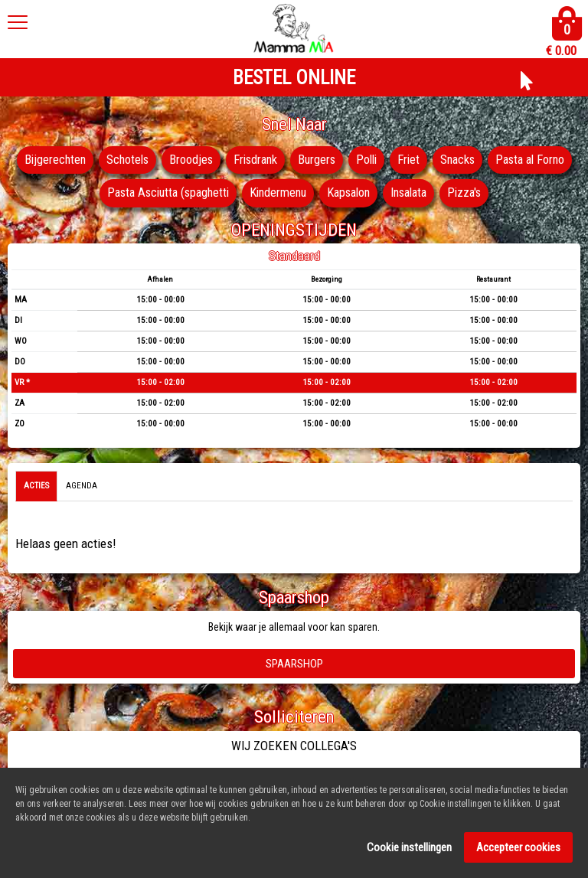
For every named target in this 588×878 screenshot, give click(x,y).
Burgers (363, 160)
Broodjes (233, 160)
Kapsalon (398, 194)
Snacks (508, 160)
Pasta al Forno (85, 194)
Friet (458, 160)
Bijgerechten (93, 160)
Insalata (463, 194)
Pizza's (522, 194)
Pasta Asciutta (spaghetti (207, 194)
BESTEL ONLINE (294, 78)
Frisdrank (299, 160)
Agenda (82, 486)
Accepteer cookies (518, 852)
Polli (414, 160)
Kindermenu (323, 194)
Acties (36, 486)
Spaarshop (294, 664)
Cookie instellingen (409, 852)
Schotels (168, 160)
